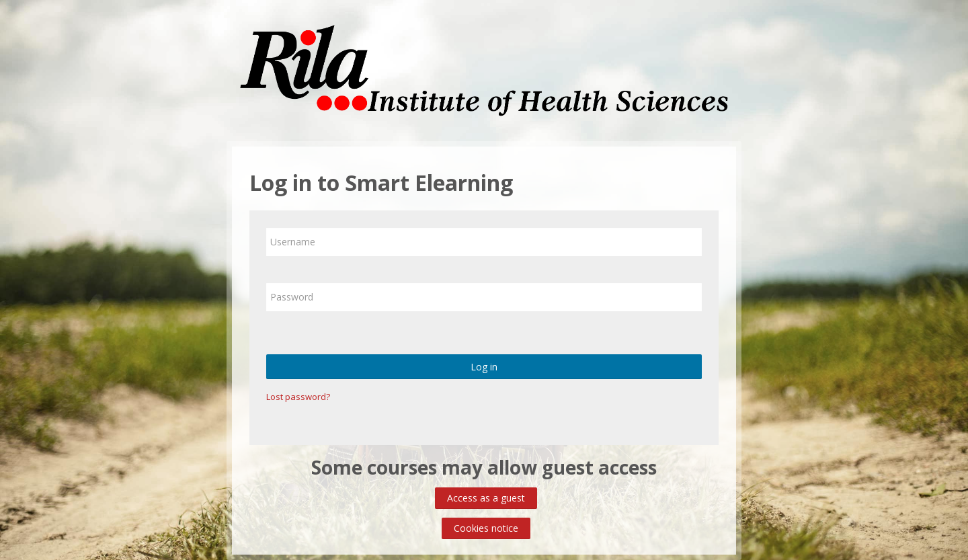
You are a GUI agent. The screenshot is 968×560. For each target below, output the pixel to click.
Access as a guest (486, 498)
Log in (484, 367)
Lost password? (298, 397)
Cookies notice (486, 528)
